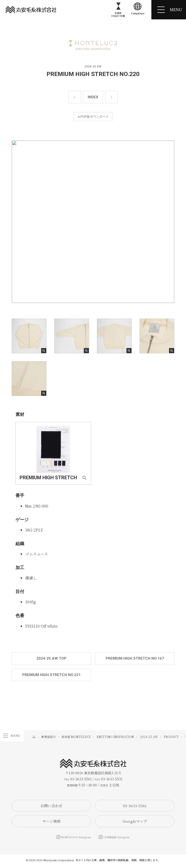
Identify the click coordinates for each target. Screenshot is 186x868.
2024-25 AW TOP (51, 659)
